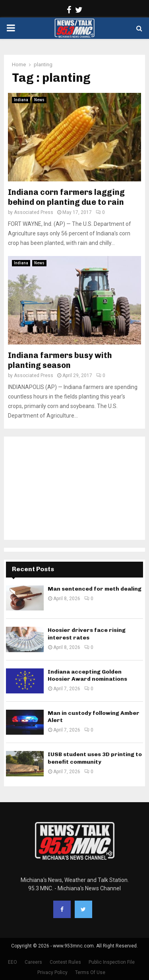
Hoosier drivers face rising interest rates (87, 634)
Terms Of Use (90, 972)
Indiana (21, 100)
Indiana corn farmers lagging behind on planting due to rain (66, 197)
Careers (33, 962)
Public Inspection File (112, 962)
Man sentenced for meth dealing (95, 589)
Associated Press (34, 212)
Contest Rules (65, 962)
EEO (13, 962)
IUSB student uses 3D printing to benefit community (95, 758)
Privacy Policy (52, 972)
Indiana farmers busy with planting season (60, 360)
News (39, 100)
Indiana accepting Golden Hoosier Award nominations (87, 675)
